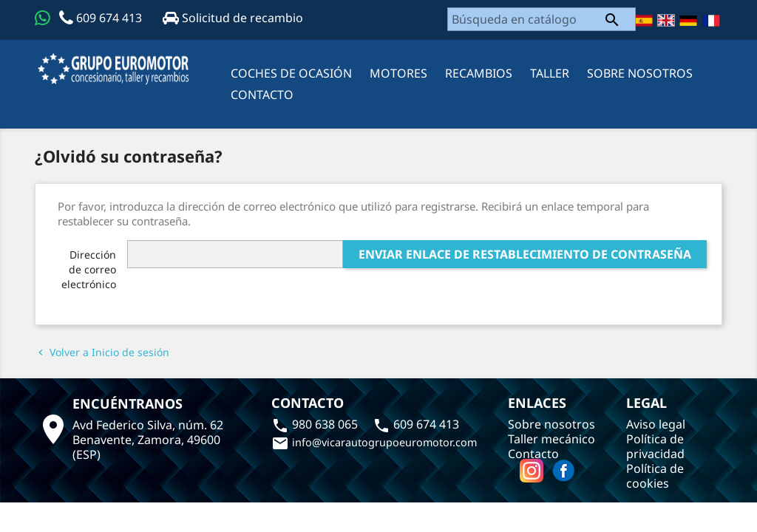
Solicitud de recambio (233, 18)
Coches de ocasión (291, 73)
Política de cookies (655, 476)
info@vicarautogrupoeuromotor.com (374, 442)
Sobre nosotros (640, 73)
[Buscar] (542, 19)
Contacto (533, 454)
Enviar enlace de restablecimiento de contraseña (525, 254)
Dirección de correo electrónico (89, 269)
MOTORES (398, 73)
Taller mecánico (551, 439)
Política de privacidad (655, 446)
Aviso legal (656, 424)
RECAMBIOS (479, 73)
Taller (550, 73)
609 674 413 (102, 18)
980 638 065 (316, 424)
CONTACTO (262, 95)
